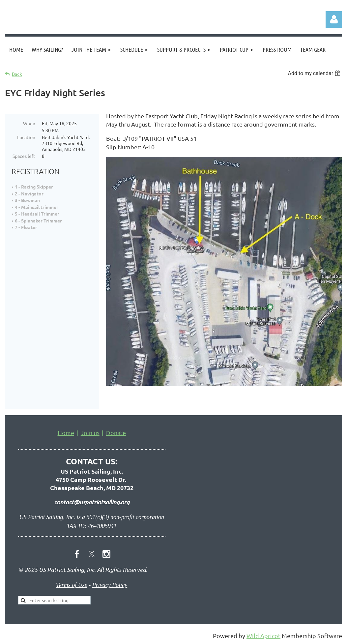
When (29, 123)
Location (26, 137)
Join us (90, 433)
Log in (334, 19)
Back (17, 74)
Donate (116, 433)
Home (66, 433)
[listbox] (315, 73)
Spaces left (24, 156)
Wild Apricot (263, 636)
